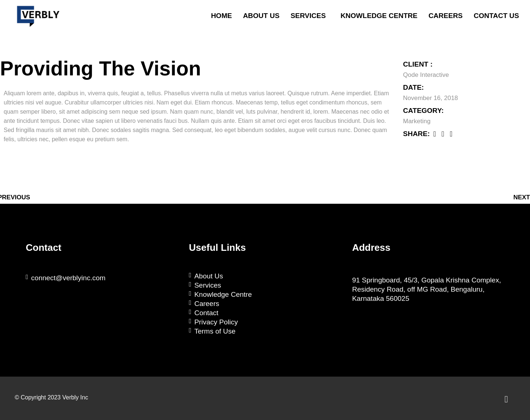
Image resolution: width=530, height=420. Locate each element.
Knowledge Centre (379, 16)
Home (221, 16)
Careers (446, 16)
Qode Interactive (426, 75)
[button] (310, 16)
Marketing (417, 121)
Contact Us (496, 16)
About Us (261, 16)
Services (308, 16)
